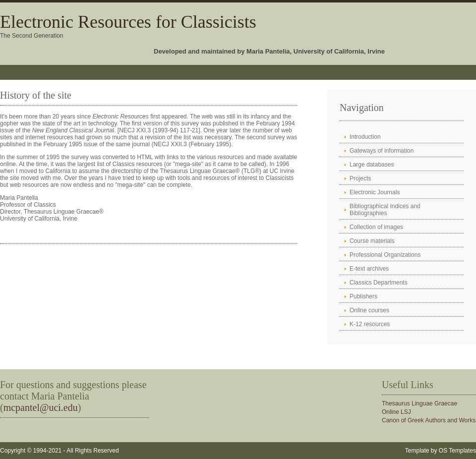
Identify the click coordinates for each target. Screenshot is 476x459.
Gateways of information (382, 151)
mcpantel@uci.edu (41, 407)
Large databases (372, 165)
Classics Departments (379, 283)
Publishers (363, 296)
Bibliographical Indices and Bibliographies (385, 210)
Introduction (365, 137)
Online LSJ (396, 412)
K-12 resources (370, 324)
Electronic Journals (375, 192)
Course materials (372, 241)
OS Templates (457, 451)
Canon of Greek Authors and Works (429, 420)
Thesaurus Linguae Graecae (419, 403)
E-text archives (369, 269)
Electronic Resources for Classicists (128, 22)
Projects (360, 178)
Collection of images (376, 227)
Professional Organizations (385, 255)
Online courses (369, 310)
